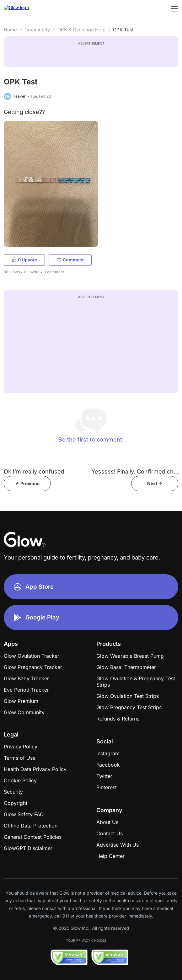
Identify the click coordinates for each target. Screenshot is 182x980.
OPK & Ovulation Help (81, 30)
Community (37, 30)
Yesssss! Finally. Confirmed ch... (135, 471)
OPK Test (123, 30)
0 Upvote (24, 260)
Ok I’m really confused (34, 471)
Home (10, 30)
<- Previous (27, 483)
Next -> (155, 483)
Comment (70, 260)
